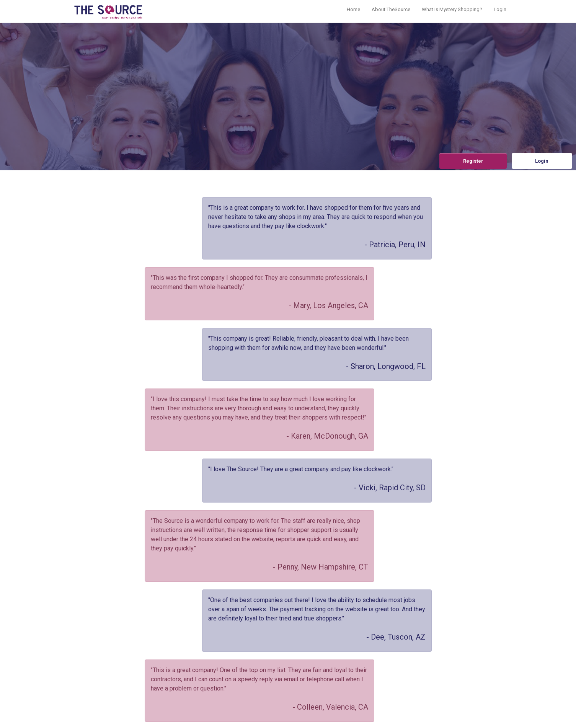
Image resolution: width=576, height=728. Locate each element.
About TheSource (391, 9)
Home (353, 9)
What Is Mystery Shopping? (452, 9)
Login (500, 9)
